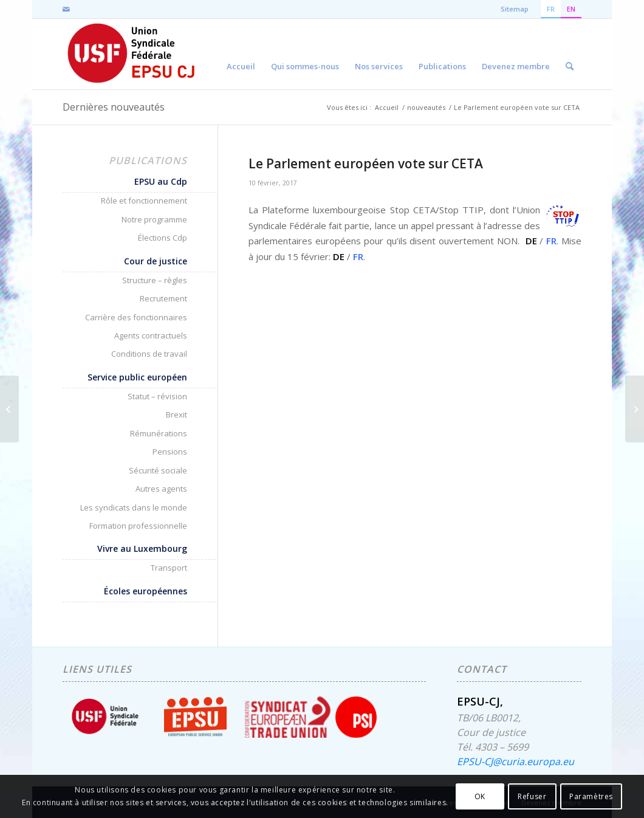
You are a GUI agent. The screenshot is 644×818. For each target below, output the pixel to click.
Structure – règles (155, 280)
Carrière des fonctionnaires (136, 317)
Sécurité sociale (158, 470)
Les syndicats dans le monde (134, 507)
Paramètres (591, 796)
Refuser (532, 796)
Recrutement (163, 298)
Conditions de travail (149, 354)
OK (480, 796)
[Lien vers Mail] (66, 9)
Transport (169, 568)
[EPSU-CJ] (132, 54)
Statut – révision (157, 396)
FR (551, 241)
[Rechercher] (570, 54)
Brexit (176, 414)
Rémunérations (159, 433)
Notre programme (154, 219)
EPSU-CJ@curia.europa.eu (516, 761)
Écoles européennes (146, 591)
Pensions (170, 452)
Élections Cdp (163, 238)
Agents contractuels (151, 335)
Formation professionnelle (138, 526)
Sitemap (515, 9)
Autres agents (161, 489)
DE (531, 241)
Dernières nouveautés (114, 107)
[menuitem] (241, 54)
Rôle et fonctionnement (144, 201)
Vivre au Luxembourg (142, 548)
